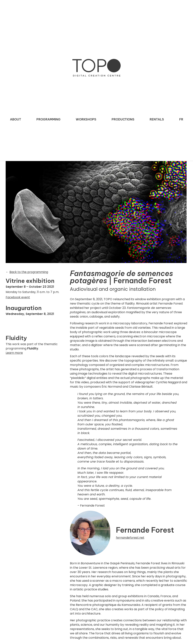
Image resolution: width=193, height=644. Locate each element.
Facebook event (18, 297)
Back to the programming (29, 272)
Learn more (14, 353)
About (16, 119)
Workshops (86, 119)
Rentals (157, 119)
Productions (123, 119)
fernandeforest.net (130, 538)
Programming (48, 119)
